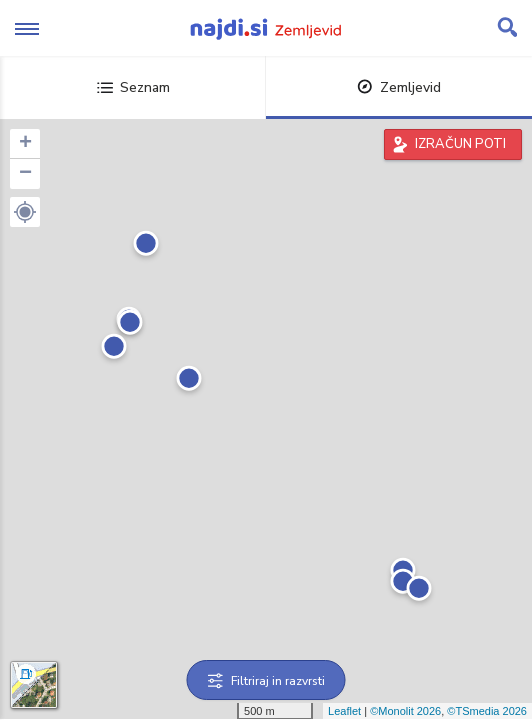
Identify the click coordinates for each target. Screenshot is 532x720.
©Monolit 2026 (405, 711)
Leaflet (344, 711)
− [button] (25, 174)
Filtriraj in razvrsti (266, 681)
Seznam (133, 87)
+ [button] (25, 144)
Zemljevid (399, 87)
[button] (25, 212)
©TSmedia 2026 (487, 711)
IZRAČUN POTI (460, 144)
